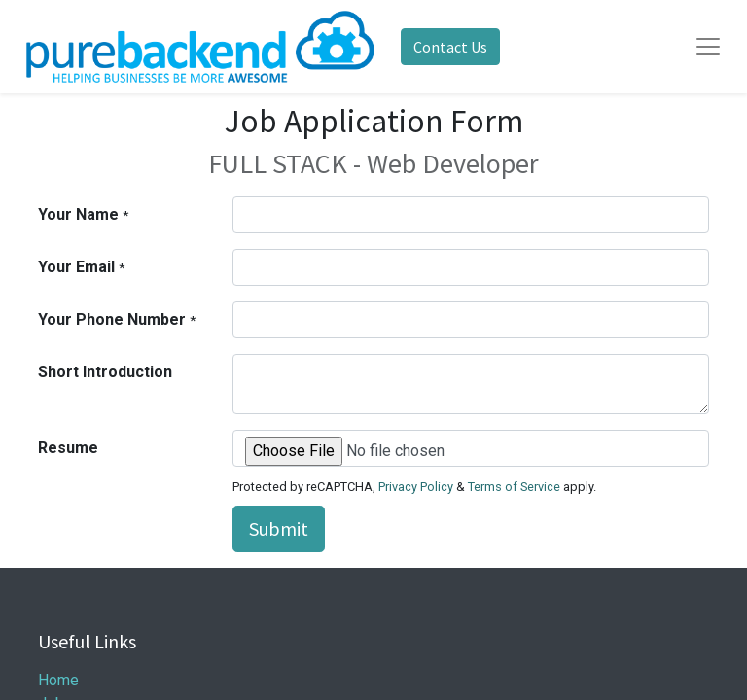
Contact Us (450, 47)
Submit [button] (279, 528)
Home (58, 680)
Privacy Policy (416, 487)
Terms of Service (514, 487)
